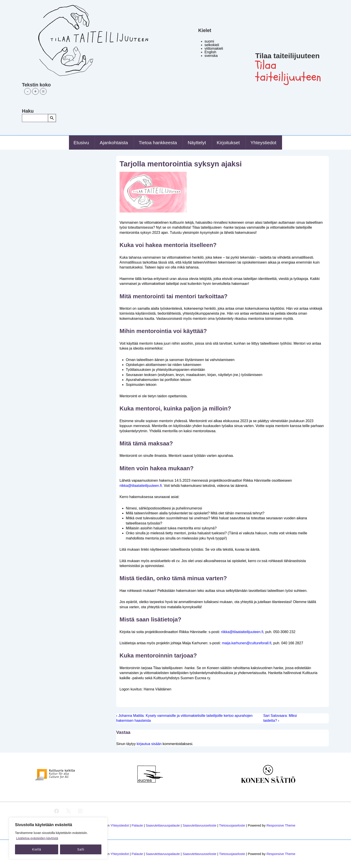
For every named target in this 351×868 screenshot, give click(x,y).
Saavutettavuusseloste (200, 825)
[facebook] (57, 811)
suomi (209, 41)
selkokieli (212, 45)
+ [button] (35, 91)
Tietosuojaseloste (232, 825)
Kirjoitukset (228, 143)
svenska (211, 56)
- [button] (28, 91)
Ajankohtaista (114, 143)
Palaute (137, 825)
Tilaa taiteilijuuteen (287, 56)
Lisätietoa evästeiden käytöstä (37, 838)
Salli (81, 849)
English (210, 52)
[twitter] (68, 811)
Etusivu (81, 143)
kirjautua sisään (149, 744)
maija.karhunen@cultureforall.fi (247, 643)
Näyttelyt (197, 143)
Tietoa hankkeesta (158, 143)
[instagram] (80, 811)
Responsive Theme (281, 825)
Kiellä (37, 849)
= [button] (43, 91)
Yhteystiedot (263, 143)
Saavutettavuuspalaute (163, 825)
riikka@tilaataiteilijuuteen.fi (141, 486)
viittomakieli (214, 48)
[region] (58, 838)
